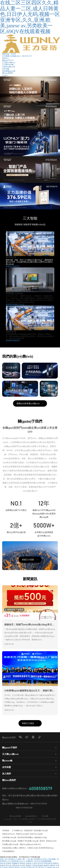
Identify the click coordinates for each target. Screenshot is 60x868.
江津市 (34, 864)
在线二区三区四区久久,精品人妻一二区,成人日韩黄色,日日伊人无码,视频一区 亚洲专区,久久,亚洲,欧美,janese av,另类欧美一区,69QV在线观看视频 (29, 861)
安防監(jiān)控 (51, 841)
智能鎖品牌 (28, 831)
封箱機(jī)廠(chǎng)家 (10, 845)
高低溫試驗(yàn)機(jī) (10, 848)
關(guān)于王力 (8, 60)
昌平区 (40, 864)
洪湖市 (9, 864)
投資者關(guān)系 (9, 71)
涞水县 (3, 864)
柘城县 (40, 866)
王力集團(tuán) (17, 831)
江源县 (34, 866)
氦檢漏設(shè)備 (40, 838)
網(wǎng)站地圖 (14, 816)
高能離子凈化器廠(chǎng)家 (28, 841)
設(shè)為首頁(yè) (32, 816)
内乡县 (22, 866)
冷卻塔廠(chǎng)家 (9, 838)
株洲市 (46, 866)
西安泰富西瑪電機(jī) (25, 838)
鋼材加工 (23, 848)
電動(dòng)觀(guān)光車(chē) (30, 845)
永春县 (28, 864)
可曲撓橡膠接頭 (8, 852)
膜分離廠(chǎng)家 (9, 841)
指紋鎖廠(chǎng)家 (41, 831)
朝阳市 (56, 864)
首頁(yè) (5, 58)
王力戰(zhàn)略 (8, 65)
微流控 (42, 841)
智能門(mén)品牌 (22, 834)
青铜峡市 (15, 864)
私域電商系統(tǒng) (46, 848)
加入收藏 (47, 816)
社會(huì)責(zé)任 (9, 67)
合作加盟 (6, 69)
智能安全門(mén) (9, 834)
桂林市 (3, 866)
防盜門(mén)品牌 (36, 834)
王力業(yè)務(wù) (9, 63)
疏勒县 (28, 866)
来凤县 (22, 864)
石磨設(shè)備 (33, 848)
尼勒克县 (15, 866)
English (5, 75)
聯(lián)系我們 (8, 73)
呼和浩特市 (48, 864)
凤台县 (9, 866)
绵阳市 (52, 866)
